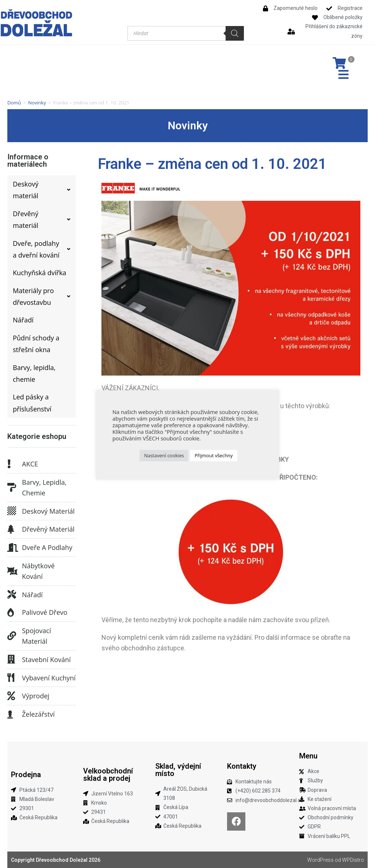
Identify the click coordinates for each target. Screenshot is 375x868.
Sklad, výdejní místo (178, 770)
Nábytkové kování (38, 571)
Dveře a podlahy (47, 547)
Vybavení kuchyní (49, 678)
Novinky (37, 103)
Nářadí (32, 595)
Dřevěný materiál (48, 529)
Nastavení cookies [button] (164, 455)
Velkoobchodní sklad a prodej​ (108, 775)
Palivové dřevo (45, 612)
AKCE (30, 464)
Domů (14, 103)
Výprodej (36, 696)
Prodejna (26, 775)
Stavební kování (46, 660)
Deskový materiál (48, 511)
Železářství (38, 714)
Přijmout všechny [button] (214, 455)
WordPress (320, 860)
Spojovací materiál (36, 636)
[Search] (235, 33)
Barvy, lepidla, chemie (44, 487)
